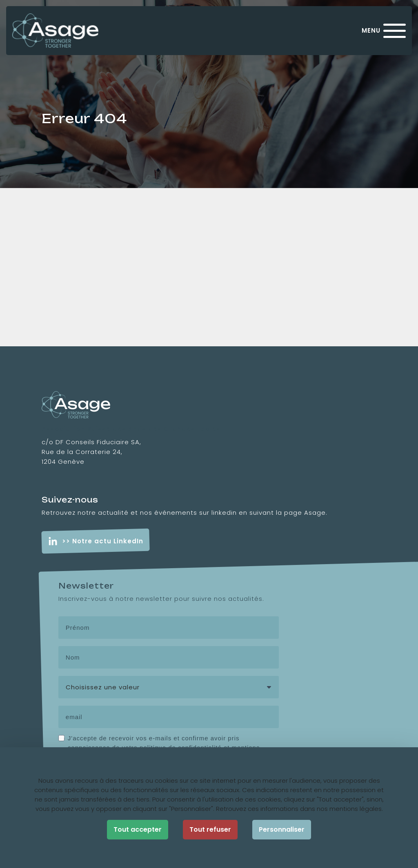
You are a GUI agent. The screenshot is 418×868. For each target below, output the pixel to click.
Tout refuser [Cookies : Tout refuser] (210, 829)
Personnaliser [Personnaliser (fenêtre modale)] (282, 829)
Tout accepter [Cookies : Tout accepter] (138, 829)
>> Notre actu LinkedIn (103, 541)
